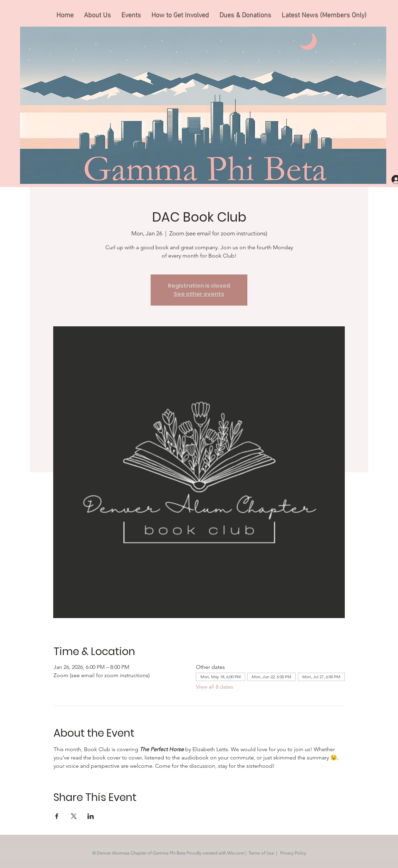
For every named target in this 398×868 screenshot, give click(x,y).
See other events (199, 294)
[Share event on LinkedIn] (91, 816)
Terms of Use (261, 853)
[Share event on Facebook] (57, 816)
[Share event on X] (74, 816)
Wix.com (236, 853)
